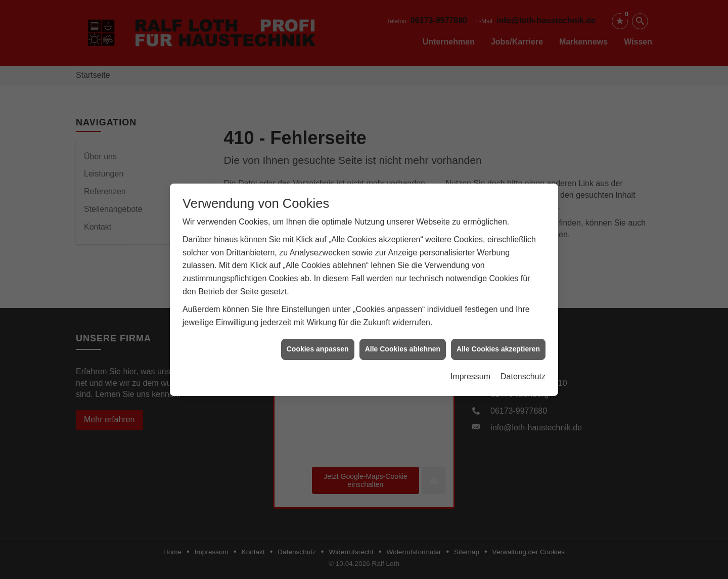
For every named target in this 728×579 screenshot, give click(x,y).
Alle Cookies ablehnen (403, 346)
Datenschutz (523, 373)
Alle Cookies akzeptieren (498, 346)
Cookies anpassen (318, 346)
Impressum (470, 373)
